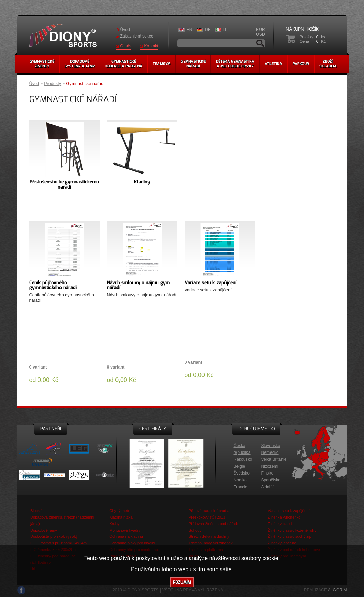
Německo (270, 452)
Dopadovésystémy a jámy (80, 64)
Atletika (273, 64)
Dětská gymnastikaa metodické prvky (235, 64)
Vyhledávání (261, 43)
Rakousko (243, 459)
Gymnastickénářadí (193, 64)
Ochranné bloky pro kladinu (133, 543)
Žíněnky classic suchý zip (290, 536)
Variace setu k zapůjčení (211, 283)
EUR (261, 30)
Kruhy (114, 524)
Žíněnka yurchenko (284, 517)
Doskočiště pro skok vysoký (54, 536)
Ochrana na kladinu (126, 536)
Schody (195, 530)
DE (208, 30)
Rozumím (182, 582)
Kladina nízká (121, 517)
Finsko (267, 473)
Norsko (240, 480)
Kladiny (142, 182)
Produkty (53, 84)
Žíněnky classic (281, 524)
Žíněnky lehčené (282, 543)
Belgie (240, 466)
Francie (241, 487)
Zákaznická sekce (137, 36)
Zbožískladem (328, 64)
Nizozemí (270, 466)
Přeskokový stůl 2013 (207, 517)
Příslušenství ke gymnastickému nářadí (64, 184)
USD (261, 34)
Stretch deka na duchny (209, 536)
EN (190, 30)
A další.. (269, 487)
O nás (126, 46)
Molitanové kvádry (125, 530)
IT (225, 30)
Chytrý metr (119, 511)
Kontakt (151, 46)
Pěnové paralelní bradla (209, 511)
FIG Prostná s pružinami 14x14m (58, 543)
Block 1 (37, 511)
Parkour (301, 64)
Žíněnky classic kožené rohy (292, 530)
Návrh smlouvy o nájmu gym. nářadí (139, 285)
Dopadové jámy (44, 530)
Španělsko (271, 480)
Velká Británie (274, 459)
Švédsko (242, 473)
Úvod (125, 30)
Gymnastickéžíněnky (42, 64)
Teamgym (162, 64)
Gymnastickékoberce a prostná (124, 64)
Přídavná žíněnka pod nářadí (213, 524)
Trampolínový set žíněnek (211, 543)
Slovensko (271, 446)
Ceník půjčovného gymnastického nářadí (53, 285)
